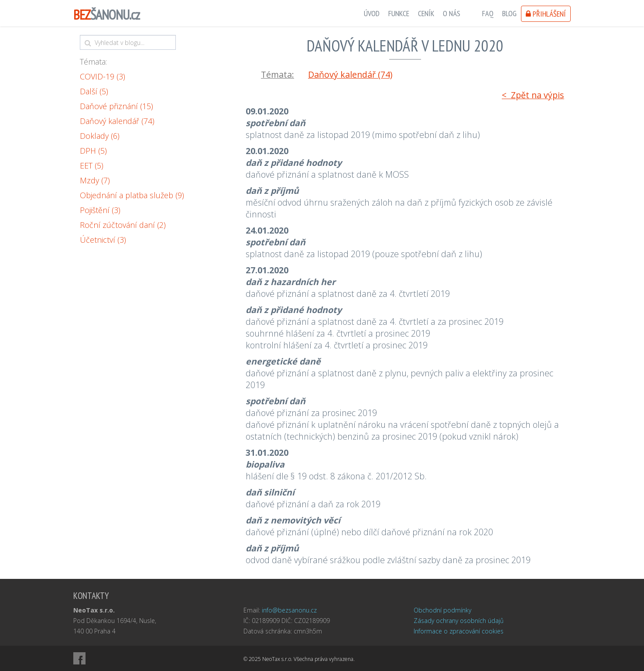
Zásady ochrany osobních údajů (459, 621)
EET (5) (92, 165)
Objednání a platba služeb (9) (132, 195)
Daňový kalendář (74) (117, 121)
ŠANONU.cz (106, 15)
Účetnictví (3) (103, 240)
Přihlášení (546, 14)
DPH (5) (93, 151)
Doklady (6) (100, 136)
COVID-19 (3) (103, 76)
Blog (509, 13)
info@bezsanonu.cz (289, 610)
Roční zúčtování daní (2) (123, 225)
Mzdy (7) (95, 180)
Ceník (426, 13)
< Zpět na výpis (533, 95)
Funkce (399, 13)
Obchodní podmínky (442, 610)
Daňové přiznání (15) (116, 106)
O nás (452, 13)
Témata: (93, 62)
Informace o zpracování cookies (459, 631)
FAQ (488, 13)
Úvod (372, 13)
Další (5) (94, 91)
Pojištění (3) (100, 210)
